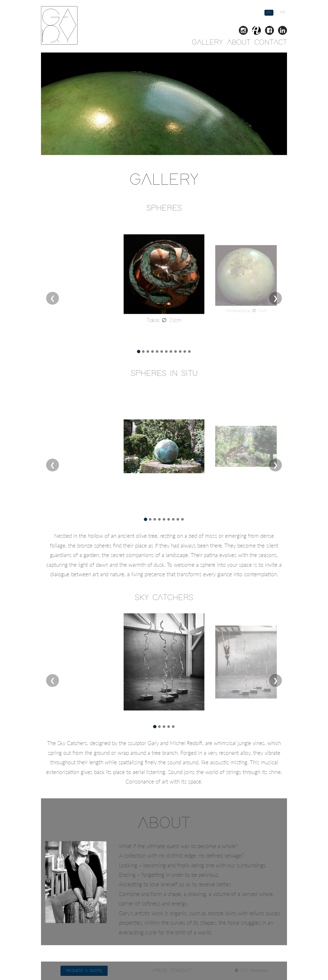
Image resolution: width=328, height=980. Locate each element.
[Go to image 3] (148, 352)
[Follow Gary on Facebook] (269, 31)
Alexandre (259, 971)
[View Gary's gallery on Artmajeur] (256, 31)
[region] (164, 289)
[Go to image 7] (166, 352)
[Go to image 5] (157, 352)
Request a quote (84, 971)
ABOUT (239, 43)
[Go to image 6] (162, 352)
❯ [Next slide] (275, 299)
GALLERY (207, 43)
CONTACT (271, 43)
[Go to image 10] (180, 352)
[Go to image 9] (176, 352)
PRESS (160, 971)
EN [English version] (269, 13)
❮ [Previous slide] (53, 299)
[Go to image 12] (189, 352)
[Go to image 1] (139, 352)
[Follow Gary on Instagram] (243, 31)
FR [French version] (283, 13)
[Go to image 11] (185, 352)
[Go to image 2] (143, 352)
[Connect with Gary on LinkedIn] (283, 31)
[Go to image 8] (171, 352)
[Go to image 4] (152, 352)
